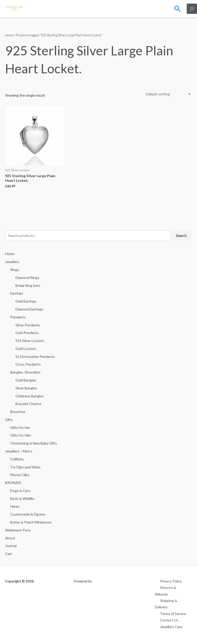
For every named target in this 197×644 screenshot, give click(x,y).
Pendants (18, 317)
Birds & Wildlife (22, 499)
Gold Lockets (26, 349)
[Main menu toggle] (192, 9)
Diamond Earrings (29, 309)
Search (181, 235)
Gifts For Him (21, 435)
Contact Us (169, 620)
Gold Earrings (26, 301)
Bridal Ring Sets (28, 285)
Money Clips (20, 475)
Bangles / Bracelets (25, 372)
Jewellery (12, 262)
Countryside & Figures (28, 514)
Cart (9, 554)
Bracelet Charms (28, 404)
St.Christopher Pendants (35, 356)
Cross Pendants (28, 364)
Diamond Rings (27, 278)
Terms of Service (173, 614)
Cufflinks (17, 459)
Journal (11, 546)
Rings (15, 270)
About (10, 538)
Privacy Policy (171, 581)
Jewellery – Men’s (19, 451)
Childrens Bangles (29, 396)
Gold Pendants (27, 333)
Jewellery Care (171, 627)
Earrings (17, 293)
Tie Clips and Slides (25, 467)
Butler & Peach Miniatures (31, 522)
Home (9, 35)
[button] (178, 9)
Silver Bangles (26, 388)
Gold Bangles (26, 380)
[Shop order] (168, 94)
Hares (15, 506)
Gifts (9, 420)
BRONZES (13, 483)
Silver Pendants (28, 325)
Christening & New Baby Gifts (34, 443)
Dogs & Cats (20, 491)
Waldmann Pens (18, 530)
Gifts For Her (20, 427)
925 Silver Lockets (30, 341)
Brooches (18, 412)
